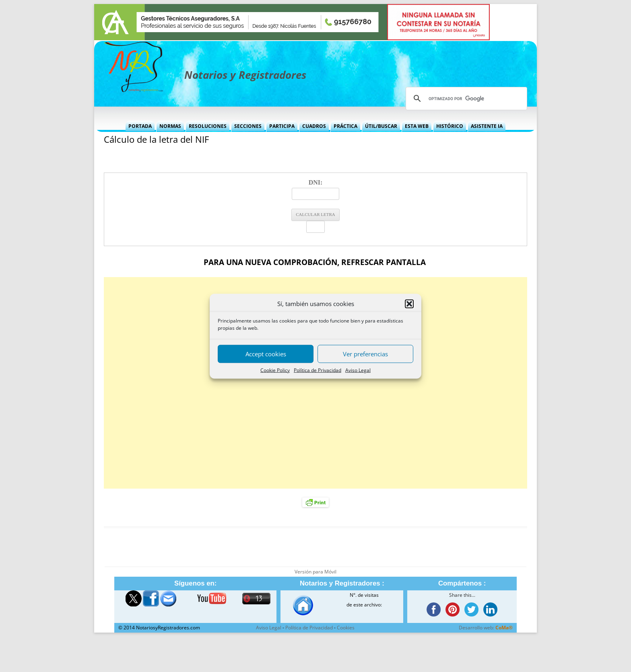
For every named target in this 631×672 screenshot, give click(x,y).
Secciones (248, 126)
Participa (282, 126)
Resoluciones (208, 126)
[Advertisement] (315, 383)
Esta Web (417, 126)
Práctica (345, 126)
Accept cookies (266, 354)
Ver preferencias (365, 354)
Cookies (346, 628)
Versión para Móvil (315, 572)
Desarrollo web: (486, 628)
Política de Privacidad (318, 370)
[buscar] (465, 99)
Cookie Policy (275, 370)
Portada (140, 126)
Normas (170, 126)
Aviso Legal (358, 370)
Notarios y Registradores (245, 75)
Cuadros (314, 126)
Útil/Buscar (381, 126)
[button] (409, 304)
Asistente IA (487, 126)
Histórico (450, 126)
